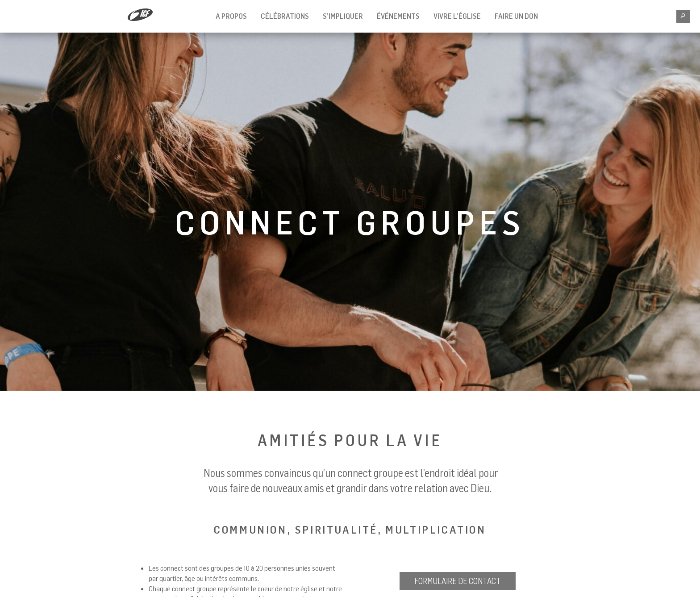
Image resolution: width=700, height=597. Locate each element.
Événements (398, 16)
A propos (231, 16)
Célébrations (285, 16)
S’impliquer (343, 16)
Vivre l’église (457, 16)
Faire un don (516, 16)
